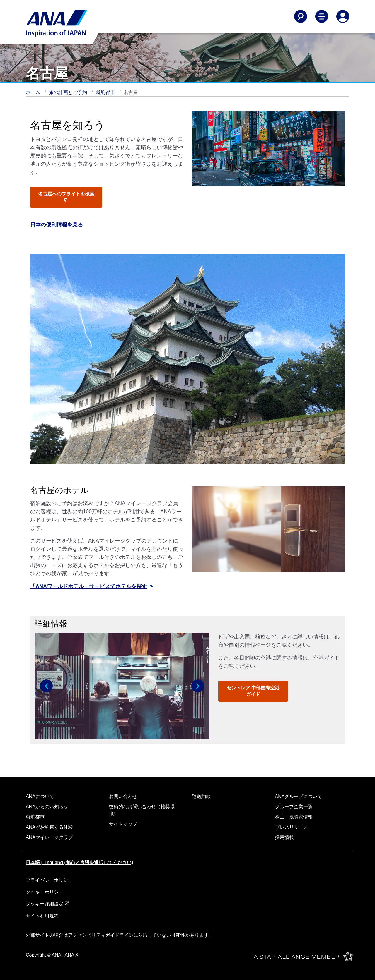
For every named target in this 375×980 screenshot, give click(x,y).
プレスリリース (292, 827)
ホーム (34, 92)
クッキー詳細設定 (47, 904)
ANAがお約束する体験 (49, 827)
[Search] (301, 16)
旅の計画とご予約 (69, 92)
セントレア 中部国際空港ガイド (253, 691)
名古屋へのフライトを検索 (66, 197)
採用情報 (284, 837)
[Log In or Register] (343, 16)
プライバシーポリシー (49, 880)
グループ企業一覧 (294, 807)
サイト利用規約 (42, 916)
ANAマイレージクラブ (49, 837)
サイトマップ (123, 824)
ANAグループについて (299, 796)
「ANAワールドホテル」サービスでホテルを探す (92, 586)
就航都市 (106, 92)
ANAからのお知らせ (47, 807)
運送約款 (201, 796)
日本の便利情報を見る (57, 225)
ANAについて (40, 796)
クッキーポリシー (45, 892)
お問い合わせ (123, 796)
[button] (46, 686)
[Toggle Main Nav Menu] (322, 16)
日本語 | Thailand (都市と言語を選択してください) (79, 863)
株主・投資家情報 (294, 817)
